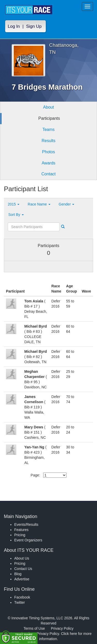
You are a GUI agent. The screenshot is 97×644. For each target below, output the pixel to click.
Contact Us (23, 569)
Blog (18, 574)
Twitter (20, 602)
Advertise (22, 579)
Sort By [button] (16, 215)
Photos (49, 152)
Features (21, 530)
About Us (22, 558)
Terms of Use (34, 628)
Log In (14, 26)
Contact (48, 174)
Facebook (22, 597)
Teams (48, 130)
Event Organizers (28, 540)
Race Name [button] (39, 204)
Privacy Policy (62, 628)
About (49, 107)
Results (48, 141)
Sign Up (34, 26)
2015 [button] (14, 204)
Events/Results (26, 525)
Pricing (20, 535)
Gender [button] (67, 204)
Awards (48, 163)
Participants (49, 118)
